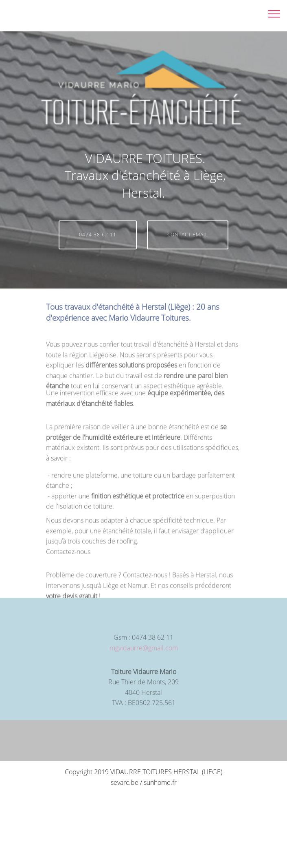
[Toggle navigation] (274, 13)
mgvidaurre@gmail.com (144, 652)
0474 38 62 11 (98, 235)
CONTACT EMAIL (188, 235)
